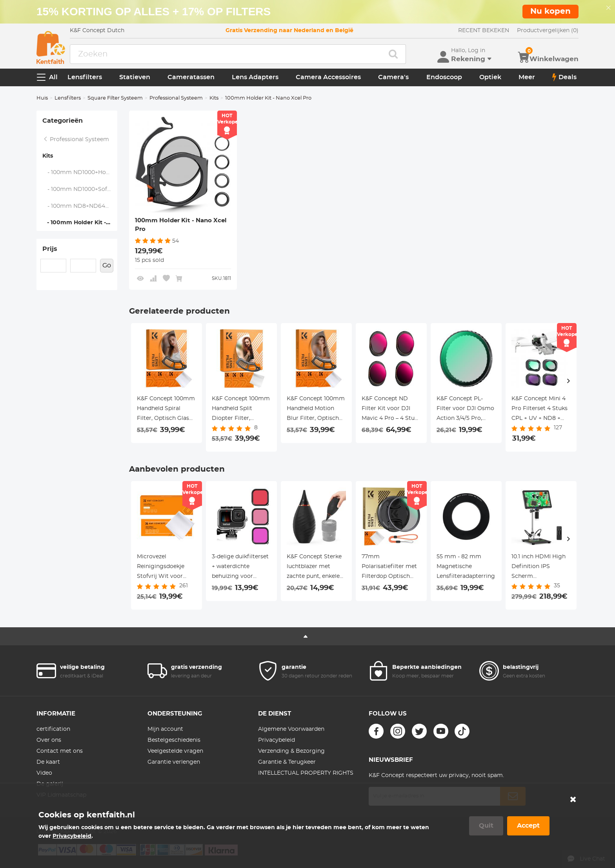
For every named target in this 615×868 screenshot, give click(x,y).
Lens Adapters (255, 77)
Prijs (50, 249)
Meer (527, 77)
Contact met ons (60, 751)
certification (53, 729)
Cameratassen (191, 77)
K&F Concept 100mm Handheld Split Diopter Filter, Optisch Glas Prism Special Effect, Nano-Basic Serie (241, 410)
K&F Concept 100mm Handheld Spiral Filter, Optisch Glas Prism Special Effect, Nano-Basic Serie (166, 410)
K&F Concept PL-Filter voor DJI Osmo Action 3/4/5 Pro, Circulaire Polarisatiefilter (465, 410)
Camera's (393, 77)
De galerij (50, 784)
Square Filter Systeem (115, 98)
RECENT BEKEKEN (484, 31)
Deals (564, 77)
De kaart (48, 762)
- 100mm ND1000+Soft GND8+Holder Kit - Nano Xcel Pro (80, 189)
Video (44, 773)
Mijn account (165, 729)
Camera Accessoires (328, 77)
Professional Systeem (176, 98)
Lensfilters (85, 77)
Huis (42, 98)
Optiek (490, 77)
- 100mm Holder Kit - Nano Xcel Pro (80, 223)
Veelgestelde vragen (175, 751)
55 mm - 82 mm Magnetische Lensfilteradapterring (466, 567)
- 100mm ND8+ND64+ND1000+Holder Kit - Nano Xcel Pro (80, 206)
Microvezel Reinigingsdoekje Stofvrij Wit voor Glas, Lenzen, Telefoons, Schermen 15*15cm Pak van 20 (165, 568)
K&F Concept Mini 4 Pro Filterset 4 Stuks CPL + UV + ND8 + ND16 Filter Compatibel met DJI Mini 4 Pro (539, 410)
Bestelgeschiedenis (174, 740)
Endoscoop (444, 77)
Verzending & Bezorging (291, 751)
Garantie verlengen (174, 762)
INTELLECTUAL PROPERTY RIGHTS (306, 773)
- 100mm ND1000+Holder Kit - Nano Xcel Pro (80, 173)
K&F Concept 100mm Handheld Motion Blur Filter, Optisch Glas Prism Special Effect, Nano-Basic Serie (316, 410)
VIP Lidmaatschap (61, 795)
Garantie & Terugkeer (287, 762)
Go (107, 265)
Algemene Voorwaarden (291, 729)
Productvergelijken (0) (548, 31)
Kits (214, 98)
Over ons (49, 740)
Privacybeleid (277, 740)
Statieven (135, 77)
